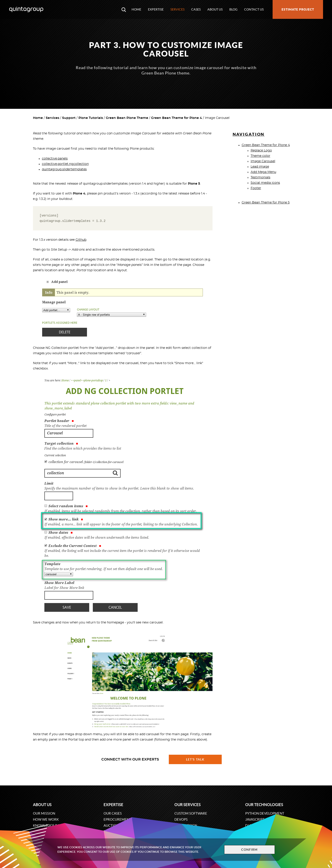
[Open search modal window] (124, 9)
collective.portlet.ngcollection (65, 164)
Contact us (254, 9)
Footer (256, 188)
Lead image (260, 167)
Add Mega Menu (263, 172)
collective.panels (55, 159)
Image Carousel (263, 161)
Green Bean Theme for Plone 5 (266, 203)
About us (215, 9)
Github (81, 240)
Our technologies (264, 805)
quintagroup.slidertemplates (64, 169)
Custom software (191, 813)
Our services (188, 805)
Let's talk (195, 759)
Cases (196, 9)
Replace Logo (261, 151)
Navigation (249, 134)
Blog (233, 9)
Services (177, 9)
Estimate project (298, 9)
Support (69, 118)
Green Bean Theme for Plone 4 (177, 118)
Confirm (250, 850)
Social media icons (265, 183)
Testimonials (260, 177)
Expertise (156, 9)
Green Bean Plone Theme (127, 118)
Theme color (260, 156)
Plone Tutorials (91, 118)
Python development (265, 813)
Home (136, 9)
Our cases (113, 813)
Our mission (44, 813)
